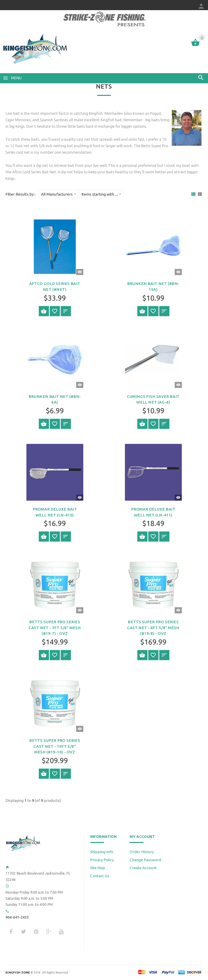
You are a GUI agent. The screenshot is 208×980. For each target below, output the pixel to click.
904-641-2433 (17, 917)
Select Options (44, 311)
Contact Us (100, 876)
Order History (142, 852)
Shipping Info (102, 852)
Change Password (145, 860)
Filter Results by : (21, 194)
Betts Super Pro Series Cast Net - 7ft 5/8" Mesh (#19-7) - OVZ (55, 628)
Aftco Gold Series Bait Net (34, 172)
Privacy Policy (102, 860)
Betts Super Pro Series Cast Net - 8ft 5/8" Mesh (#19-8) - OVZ (153, 628)
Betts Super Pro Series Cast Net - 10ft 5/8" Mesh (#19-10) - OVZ (55, 746)
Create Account (143, 868)
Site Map (98, 868)
